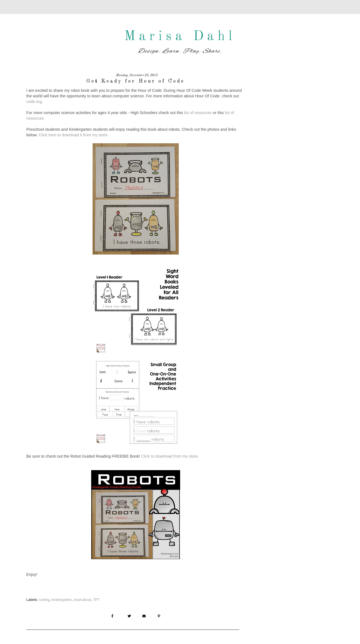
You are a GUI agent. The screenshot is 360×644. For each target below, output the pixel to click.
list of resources (198, 113)
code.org (34, 102)
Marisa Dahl (180, 36)
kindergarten (62, 600)
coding (44, 600)
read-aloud (82, 600)
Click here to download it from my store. (74, 135)
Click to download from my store (169, 456)
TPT (96, 600)
